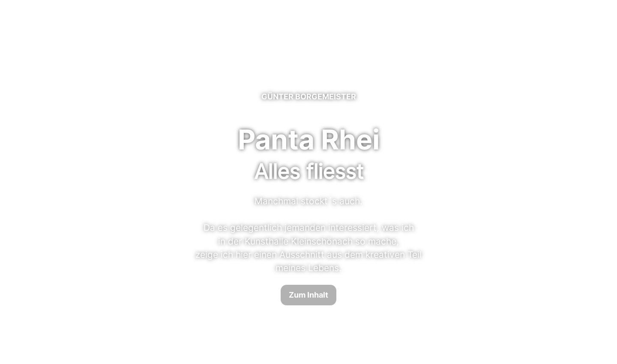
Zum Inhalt (308, 295)
